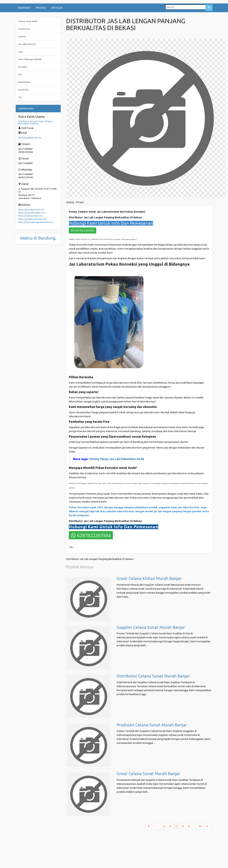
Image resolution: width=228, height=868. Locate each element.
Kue (20, 74)
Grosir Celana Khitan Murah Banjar (149, 578)
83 (171, 826)
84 (178, 826)
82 (165, 826)
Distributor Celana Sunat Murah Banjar (153, 676)
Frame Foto (24, 29)
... (159, 826)
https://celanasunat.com (31, 216)
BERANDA (24, 8)
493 (201, 826)
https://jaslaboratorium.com (33, 219)
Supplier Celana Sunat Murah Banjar (151, 627)
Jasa (21, 52)
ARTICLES (57, 8)
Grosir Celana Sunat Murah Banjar (148, 774)
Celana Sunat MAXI (28, 21)
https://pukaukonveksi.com (32, 213)
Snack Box (24, 90)
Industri (22, 36)
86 (189, 826)
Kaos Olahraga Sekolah (30, 59)
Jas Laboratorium (27, 44)
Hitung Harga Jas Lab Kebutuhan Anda (117, 459)
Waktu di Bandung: (38, 238)
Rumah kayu (24, 82)
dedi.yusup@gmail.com (30, 137)
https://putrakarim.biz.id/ (31, 209)
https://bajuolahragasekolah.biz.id (36, 222)
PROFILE (41, 8)
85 (183, 826)
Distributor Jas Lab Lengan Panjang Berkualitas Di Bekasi (35, 122)
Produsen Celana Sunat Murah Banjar (152, 725)
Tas (20, 97)
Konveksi (23, 67)
